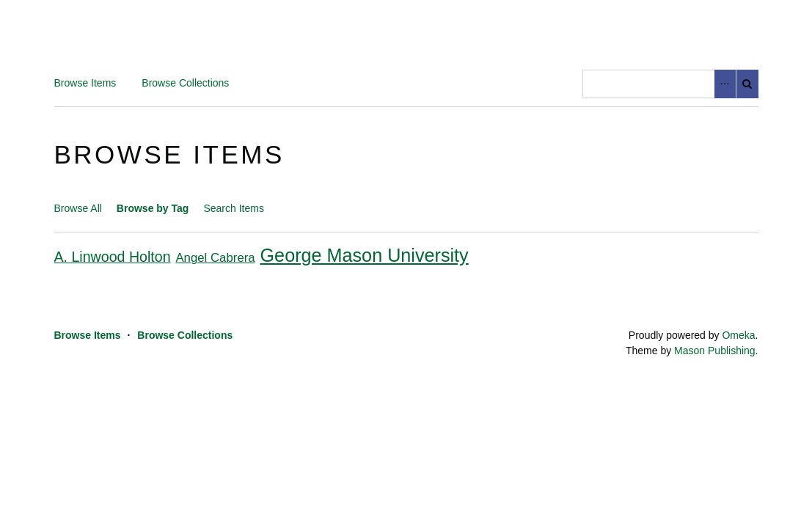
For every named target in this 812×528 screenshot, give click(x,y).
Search (747, 84)
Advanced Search (725, 84)
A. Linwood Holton (113, 257)
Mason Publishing (715, 351)
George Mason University (365, 255)
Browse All (78, 208)
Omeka (738, 335)
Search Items (233, 208)
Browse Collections (185, 83)
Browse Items (85, 83)
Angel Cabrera (215, 258)
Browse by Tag (153, 208)
